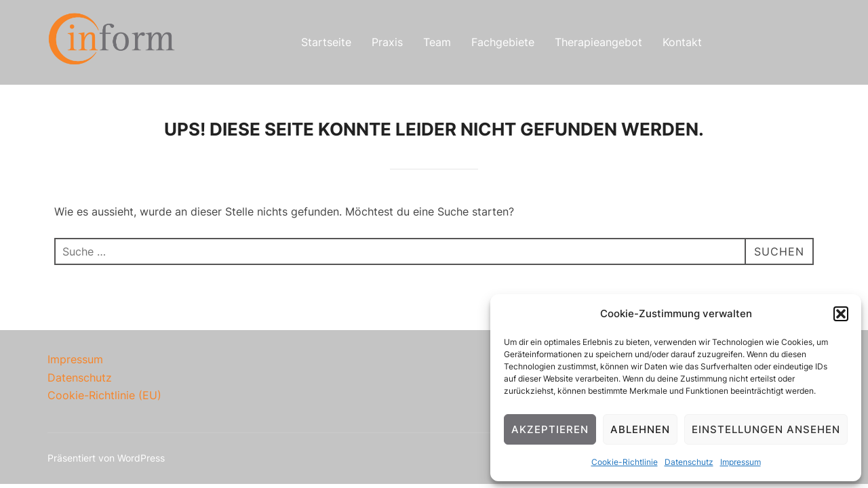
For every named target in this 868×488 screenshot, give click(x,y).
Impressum (741, 462)
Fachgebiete (503, 42)
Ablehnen (640, 429)
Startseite (326, 42)
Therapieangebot (598, 42)
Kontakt (682, 42)
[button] (841, 314)
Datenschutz (689, 462)
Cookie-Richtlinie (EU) (104, 395)
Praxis (387, 42)
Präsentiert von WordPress (106, 458)
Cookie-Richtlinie (625, 462)
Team (437, 42)
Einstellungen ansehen (766, 429)
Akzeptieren (550, 429)
